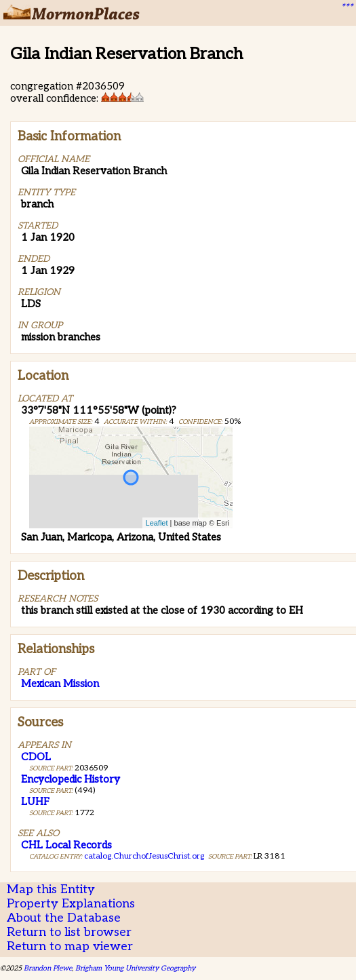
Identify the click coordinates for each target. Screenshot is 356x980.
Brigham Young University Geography (135, 968)
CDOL (36, 757)
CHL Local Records (66, 845)
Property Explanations (71, 904)
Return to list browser (69, 932)
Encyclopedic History (71, 779)
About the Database (64, 918)
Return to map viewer (70, 946)
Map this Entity (51, 889)
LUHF (35, 802)
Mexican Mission (60, 684)
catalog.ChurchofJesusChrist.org (144, 856)
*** (347, 7)
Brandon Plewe (48, 968)
